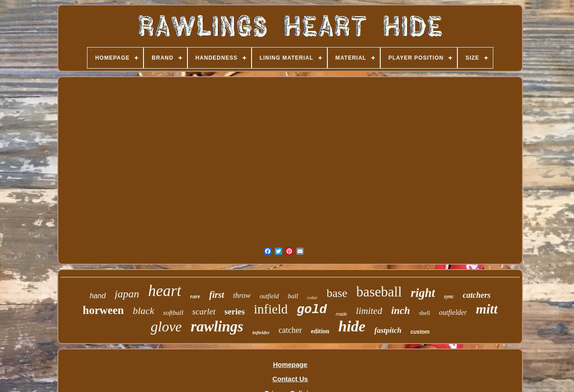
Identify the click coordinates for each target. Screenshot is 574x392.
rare (195, 296)
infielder (261, 332)
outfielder (453, 312)
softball (173, 313)
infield (271, 309)
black (143, 311)
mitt (487, 309)
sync (449, 296)
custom (420, 332)
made (341, 314)
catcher (290, 330)
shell (424, 313)
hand (98, 296)
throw (242, 295)
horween (104, 310)
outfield (269, 296)
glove (166, 327)
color (312, 297)
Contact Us (290, 379)
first (216, 295)
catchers (477, 295)
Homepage (290, 364)
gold (312, 310)
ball (293, 296)
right (423, 293)
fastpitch (388, 330)
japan (127, 294)
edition (320, 331)
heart (165, 291)
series (235, 311)
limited (369, 311)
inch (400, 311)
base (337, 293)
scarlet (204, 311)
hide (352, 326)
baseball (379, 292)
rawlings (217, 327)
